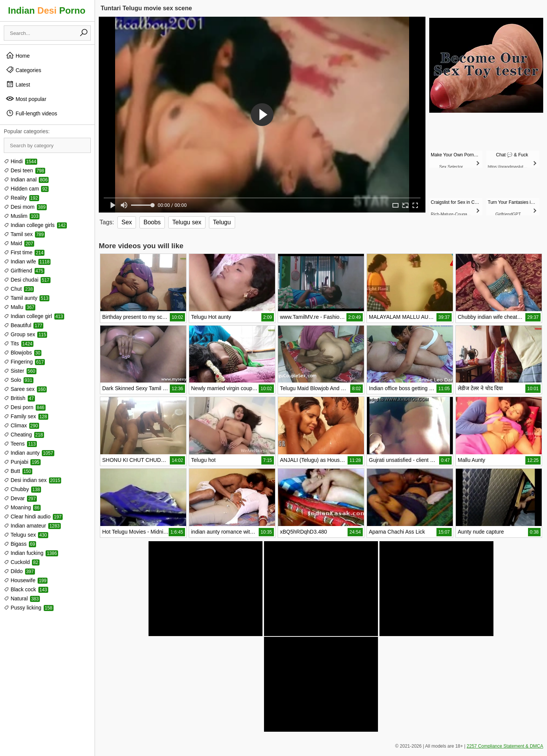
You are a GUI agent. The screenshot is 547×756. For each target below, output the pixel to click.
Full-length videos (32, 113)
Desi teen (25, 170)
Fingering (24, 362)
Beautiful (24, 325)
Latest (18, 84)
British (19, 398)
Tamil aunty (27, 298)
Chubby (22, 489)
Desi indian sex (32, 480)
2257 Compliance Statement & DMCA (505, 746)
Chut (19, 289)
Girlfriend (24, 271)
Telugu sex (26, 535)
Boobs (152, 222)
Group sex (25, 334)
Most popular (26, 99)
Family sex (26, 416)
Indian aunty (29, 453)
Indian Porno (47, 10)
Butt (18, 471)
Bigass (20, 544)
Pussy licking (29, 608)
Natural (22, 598)
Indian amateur (32, 526)
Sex (127, 222)
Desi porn (25, 407)
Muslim (22, 216)
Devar (20, 498)
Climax (21, 425)
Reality (21, 198)
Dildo (19, 571)
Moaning (22, 507)
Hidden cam (26, 189)
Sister (20, 371)
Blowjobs (23, 353)
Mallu (20, 307)
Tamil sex (24, 234)
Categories (24, 70)
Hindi (21, 161)
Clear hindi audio (33, 517)
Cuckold (22, 562)
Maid (19, 243)
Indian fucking (31, 553)
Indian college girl (34, 316)
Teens (20, 444)
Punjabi (22, 462)
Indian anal (26, 180)
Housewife (26, 580)
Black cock (26, 589)
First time (24, 252)
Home (18, 55)
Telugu (222, 222)
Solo (19, 380)
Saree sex (25, 389)
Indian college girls (35, 225)
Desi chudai (27, 280)
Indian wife (27, 261)
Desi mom (25, 207)
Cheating (24, 435)
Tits (19, 343)
